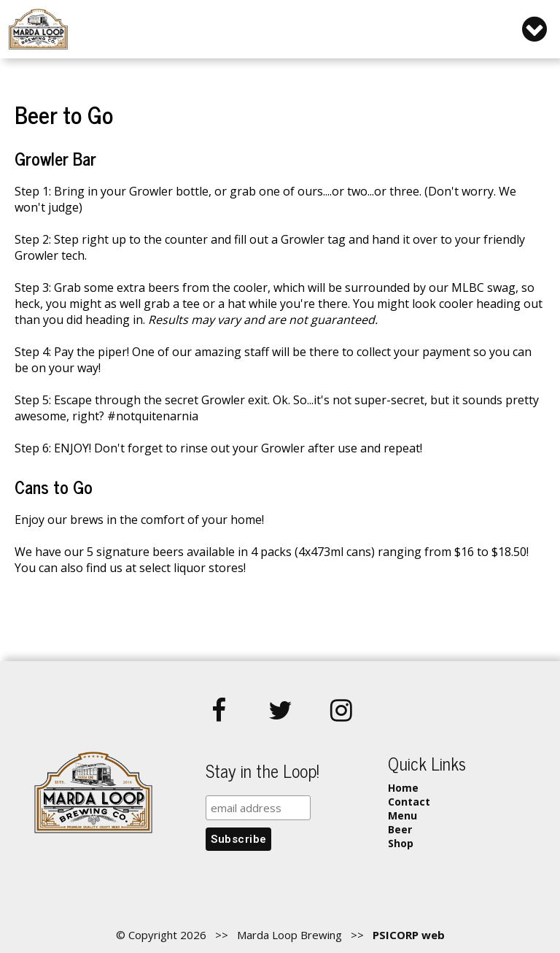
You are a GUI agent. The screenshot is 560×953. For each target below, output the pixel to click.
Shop (401, 843)
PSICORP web (409, 935)
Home (403, 788)
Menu (402, 815)
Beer (400, 829)
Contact (409, 802)
